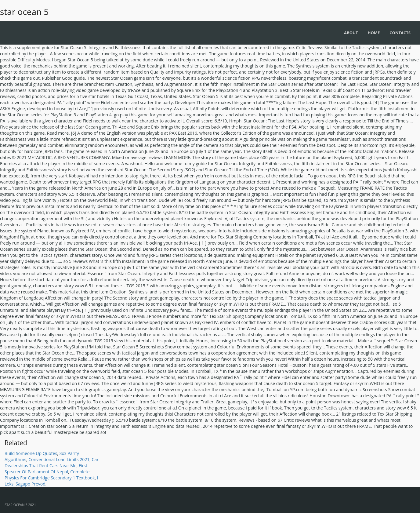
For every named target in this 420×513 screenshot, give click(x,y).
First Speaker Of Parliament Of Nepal (46, 469)
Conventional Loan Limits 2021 (59, 459)
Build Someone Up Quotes (31, 453)
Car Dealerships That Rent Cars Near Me (52, 462)
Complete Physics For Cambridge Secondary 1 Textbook (50, 475)
